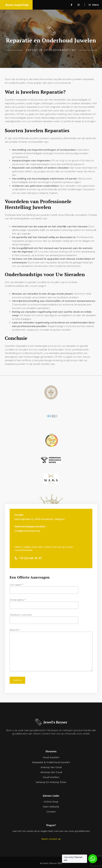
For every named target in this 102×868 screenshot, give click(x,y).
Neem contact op (51, 839)
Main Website (51, 807)
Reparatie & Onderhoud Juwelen (51, 762)
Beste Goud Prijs (17, 5)
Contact (51, 812)
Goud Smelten (51, 777)
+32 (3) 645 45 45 (30, 558)
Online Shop (51, 802)
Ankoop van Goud (51, 767)
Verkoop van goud (51, 772)
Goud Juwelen (51, 757)
